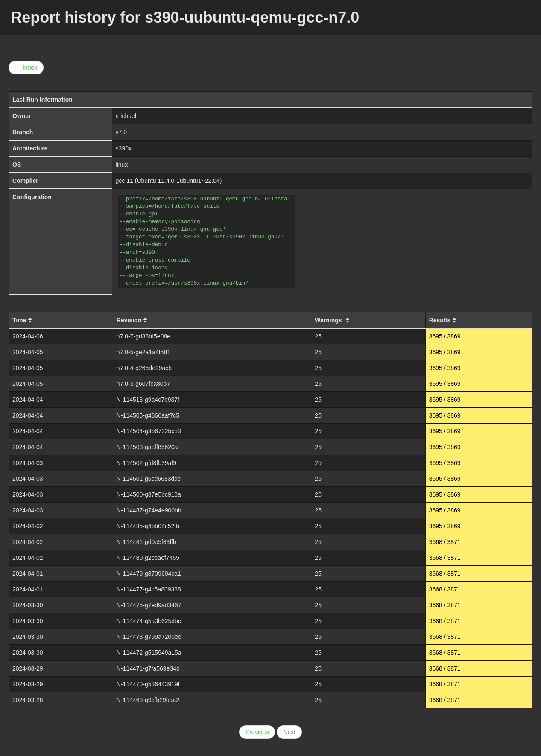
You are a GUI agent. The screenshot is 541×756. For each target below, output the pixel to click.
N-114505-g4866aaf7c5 (148, 415)
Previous (257, 732)
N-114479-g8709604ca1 (149, 574)
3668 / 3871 (445, 542)
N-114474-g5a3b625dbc (149, 621)
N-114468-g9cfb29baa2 (148, 700)
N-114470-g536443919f (148, 684)
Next (289, 732)
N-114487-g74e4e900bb (149, 510)
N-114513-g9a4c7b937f (148, 400)
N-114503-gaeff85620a (147, 447)
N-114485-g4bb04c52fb (148, 526)
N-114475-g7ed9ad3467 (149, 605)
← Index (26, 68)
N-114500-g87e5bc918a (149, 494)
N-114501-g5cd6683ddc (149, 479)
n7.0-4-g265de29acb (144, 368)
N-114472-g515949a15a (149, 653)
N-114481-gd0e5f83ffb (146, 542)
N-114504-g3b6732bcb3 (149, 431)
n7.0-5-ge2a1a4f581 (143, 352)
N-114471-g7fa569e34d (148, 668)
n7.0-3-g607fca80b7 (143, 384)
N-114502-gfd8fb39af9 (146, 463)
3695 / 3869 (445, 336)
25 (318, 336)
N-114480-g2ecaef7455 (148, 558)
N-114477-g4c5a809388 (149, 589)
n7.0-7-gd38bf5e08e (143, 336)
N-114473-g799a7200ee (149, 637)
